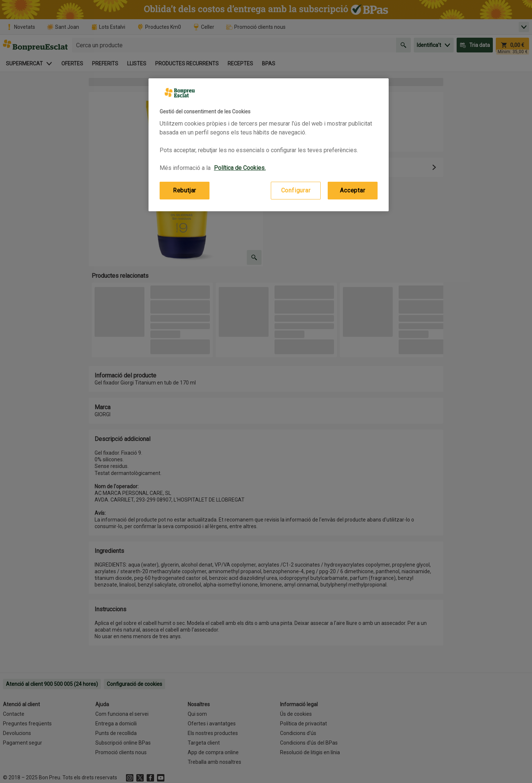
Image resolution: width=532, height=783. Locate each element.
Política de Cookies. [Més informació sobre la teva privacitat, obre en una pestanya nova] (240, 168)
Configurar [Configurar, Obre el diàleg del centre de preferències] (296, 190)
